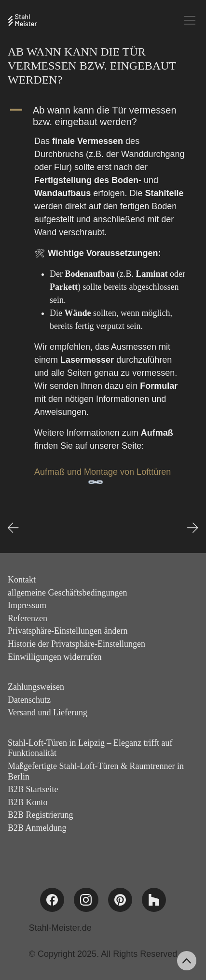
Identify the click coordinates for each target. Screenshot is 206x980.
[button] (103, 116)
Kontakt (22, 580)
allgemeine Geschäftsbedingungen (67, 593)
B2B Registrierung (41, 815)
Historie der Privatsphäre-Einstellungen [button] (76, 644)
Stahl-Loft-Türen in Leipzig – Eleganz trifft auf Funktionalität (90, 748)
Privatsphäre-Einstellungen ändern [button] (68, 631)
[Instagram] (86, 900)
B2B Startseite (33, 789)
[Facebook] (52, 900)
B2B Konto (28, 802)
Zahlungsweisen (36, 687)
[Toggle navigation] (190, 20)
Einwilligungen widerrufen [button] (55, 657)
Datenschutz (29, 700)
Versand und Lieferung (48, 712)
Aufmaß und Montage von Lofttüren (103, 472)
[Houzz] (154, 900)
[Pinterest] (120, 900)
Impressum (27, 605)
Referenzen (27, 618)
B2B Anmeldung (37, 828)
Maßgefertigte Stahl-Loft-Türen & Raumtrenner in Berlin (96, 771)
